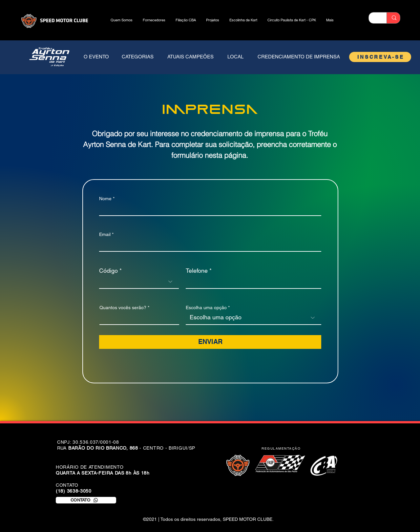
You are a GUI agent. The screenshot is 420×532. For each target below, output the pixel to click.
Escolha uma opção (206, 308)
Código (108, 271)
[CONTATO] (86, 500)
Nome (105, 199)
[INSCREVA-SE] (380, 57)
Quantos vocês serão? (123, 308)
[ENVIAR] (210, 342)
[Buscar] (394, 18)
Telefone (197, 271)
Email (105, 234)
